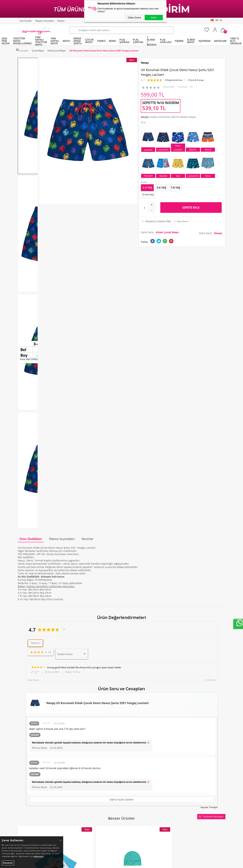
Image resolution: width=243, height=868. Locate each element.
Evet (154, 18)
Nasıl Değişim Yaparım (85, 803)
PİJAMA (179, 41)
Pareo (23, 776)
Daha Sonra (134, 18)
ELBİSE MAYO (191, 41)
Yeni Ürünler (26, 21)
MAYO (66, 41)
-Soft (103, 863)
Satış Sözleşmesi (81, 783)
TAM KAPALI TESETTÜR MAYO (41, 41)
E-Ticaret (111, 863)
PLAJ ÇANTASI (138, 41)
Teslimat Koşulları (82, 769)
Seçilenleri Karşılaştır (211, 529)
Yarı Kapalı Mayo (29, 769)
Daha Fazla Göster (122, 513)
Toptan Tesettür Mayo (84, 762)
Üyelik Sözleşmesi (82, 776)
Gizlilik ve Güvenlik (82, 796)
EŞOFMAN (205, 41)
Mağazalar (130, 796)
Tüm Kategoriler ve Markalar (36, 796)
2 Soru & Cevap (196, 79)
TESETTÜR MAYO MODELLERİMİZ (22, 41)
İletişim (61, 21)
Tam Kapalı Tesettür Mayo (35, 762)
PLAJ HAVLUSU (166, 41)
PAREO (101, 41)
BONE (112, 41)
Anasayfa (129, 762)
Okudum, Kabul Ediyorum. (90, 732)
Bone (23, 783)
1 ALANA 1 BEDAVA (152, 41)
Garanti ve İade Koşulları (86, 789)
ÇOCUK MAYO (89, 41)
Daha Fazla (160, 231)
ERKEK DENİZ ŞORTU (78, 41)
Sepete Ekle (191, 206)
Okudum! (8, 863)
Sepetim (128, 789)
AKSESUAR (220, 41)
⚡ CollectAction (210, 393)
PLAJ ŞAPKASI (124, 41)
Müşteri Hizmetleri (45, 21)
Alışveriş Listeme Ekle (157, 220)
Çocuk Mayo (27, 789)
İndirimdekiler (132, 776)
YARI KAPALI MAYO (55, 41)
